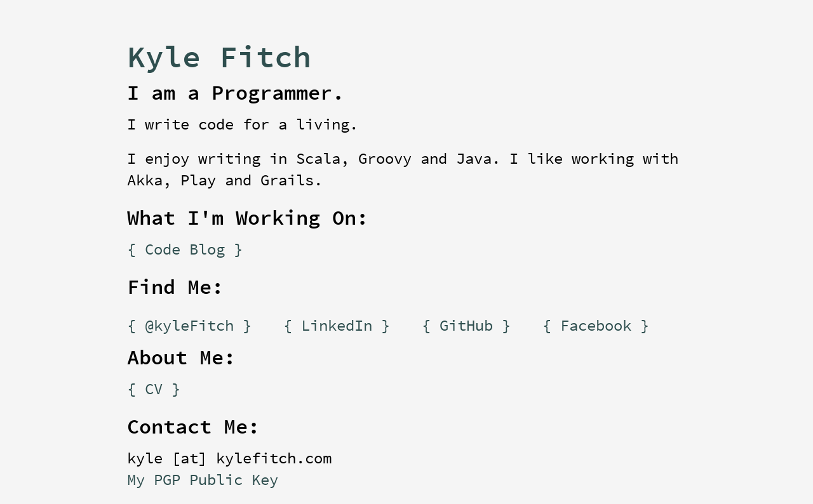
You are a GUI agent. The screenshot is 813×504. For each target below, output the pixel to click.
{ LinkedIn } (337, 326)
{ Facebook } (596, 326)
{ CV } (154, 390)
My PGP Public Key (203, 481)
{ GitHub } (466, 326)
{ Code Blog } (185, 250)
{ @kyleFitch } (189, 326)
